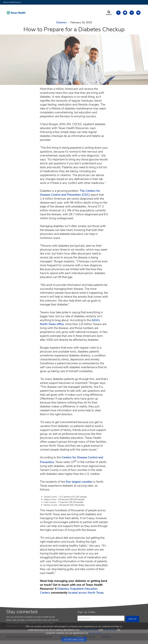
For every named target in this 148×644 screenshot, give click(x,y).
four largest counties (79, 482)
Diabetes (61, 23)
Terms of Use (110, 630)
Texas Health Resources (12, 2)
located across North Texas (86, 593)
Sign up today (87, 612)
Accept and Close (74, 640)
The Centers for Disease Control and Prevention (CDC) (70, 193)
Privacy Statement (89, 630)
